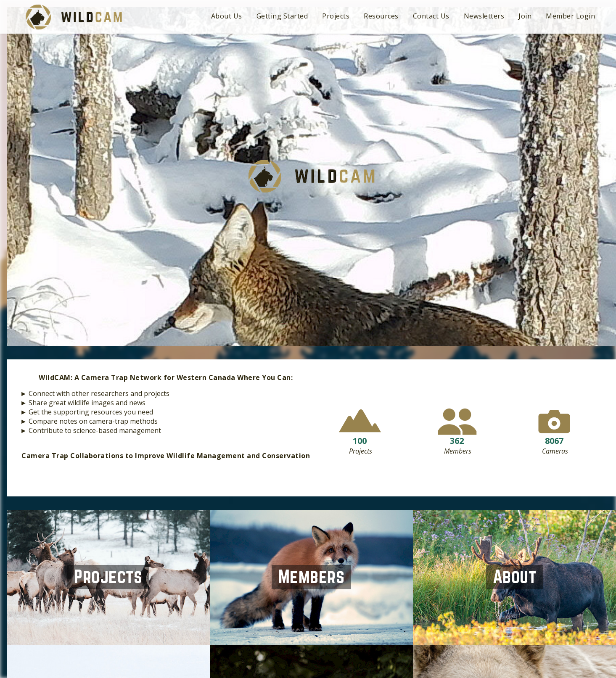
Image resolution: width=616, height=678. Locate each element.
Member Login (570, 16)
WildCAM (74, 17)
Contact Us (431, 16)
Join (525, 16)
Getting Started (282, 16)
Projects (336, 16)
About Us (227, 16)
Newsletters (484, 16)
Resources (381, 16)
